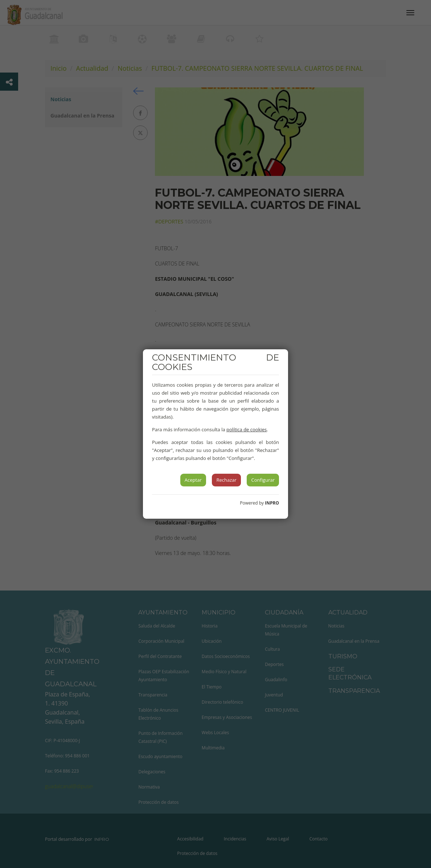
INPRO (272, 503)
